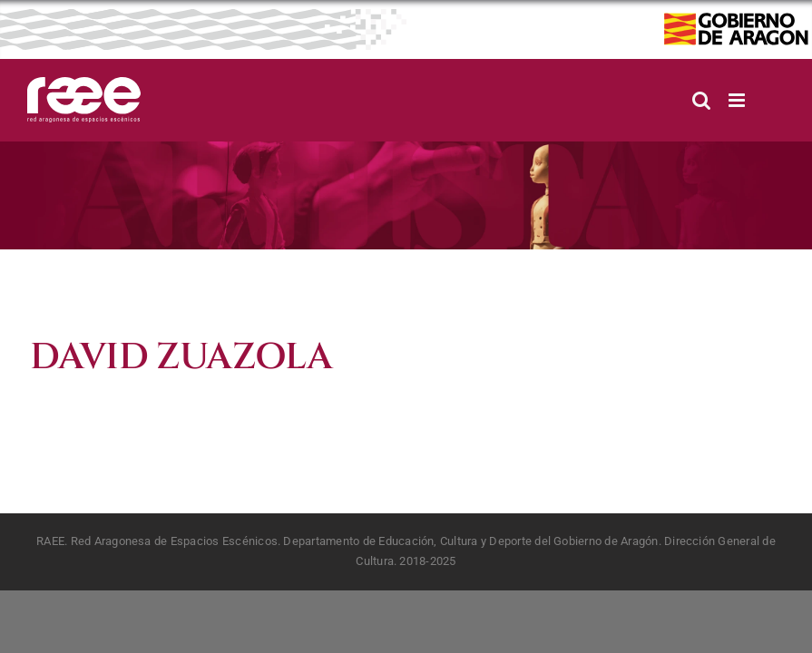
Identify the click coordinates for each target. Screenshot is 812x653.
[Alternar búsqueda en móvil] (701, 100)
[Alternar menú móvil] (738, 100)
